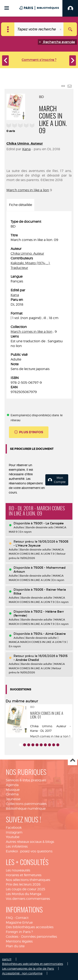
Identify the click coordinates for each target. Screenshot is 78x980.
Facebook (14, 828)
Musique (13, 790)
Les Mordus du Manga (24, 894)
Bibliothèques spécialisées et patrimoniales (33, 964)
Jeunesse (13, 799)
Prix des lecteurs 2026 (23, 884)
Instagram (14, 832)
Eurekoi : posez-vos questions (29, 851)
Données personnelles (39, 937)
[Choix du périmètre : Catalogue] (8, 29)
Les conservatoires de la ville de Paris (28, 969)
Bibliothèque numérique (26, 809)
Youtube (13, 837)
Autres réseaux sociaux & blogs (30, 842)
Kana (27, 149)
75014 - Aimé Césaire (50, 634)
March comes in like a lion (28, 190)
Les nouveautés (18, 870)
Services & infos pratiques (26, 780)
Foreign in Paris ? (19, 932)
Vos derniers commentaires (28, 899)
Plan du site (15, 946)
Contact (22, 918)
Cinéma (12, 794)
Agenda (12, 785)
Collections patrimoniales (26, 804)
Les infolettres (17, 846)
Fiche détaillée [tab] (20, 205)
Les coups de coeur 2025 (25, 889)
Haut (72, 761)
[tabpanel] (39, 307)
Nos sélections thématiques (28, 880)
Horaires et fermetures (24, 875)
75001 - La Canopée (49, 523)
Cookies (12, 937)
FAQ (9, 918)
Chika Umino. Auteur (25, 143)
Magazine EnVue (19, 923)
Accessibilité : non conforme (22, 973)
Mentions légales (19, 941)
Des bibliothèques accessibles (30, 927)
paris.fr (7, 959)
